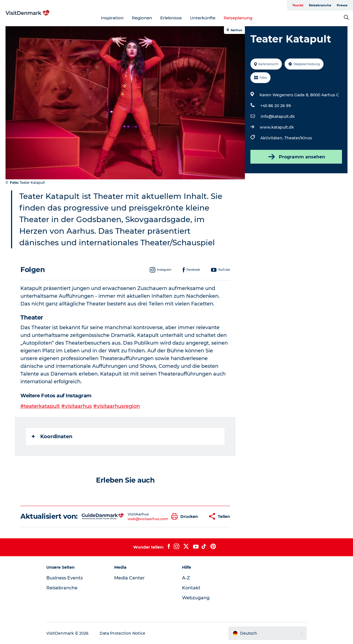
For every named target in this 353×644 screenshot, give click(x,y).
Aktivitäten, (272, 138)
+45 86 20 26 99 (276, 106)
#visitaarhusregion (117, 406)
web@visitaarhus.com (148, 519)
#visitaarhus (77, 406)
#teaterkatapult (40, 406)
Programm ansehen (296, 157)
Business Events (65, 578)
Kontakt (191, 588)
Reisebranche (320, 5)
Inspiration (112, 18)
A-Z (186, 578)
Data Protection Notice (122, 633)
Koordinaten (52, 437)
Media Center (129, 578)
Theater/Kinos (298, 138)
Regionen (142, 18)
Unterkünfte (203, 18)
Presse (342, 5)
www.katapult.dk (277, 127)
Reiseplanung (238, 18)
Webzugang (196, 598)
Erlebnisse (171, 18)
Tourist (298, 5)
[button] (186, 516)
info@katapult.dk (278, 116)
